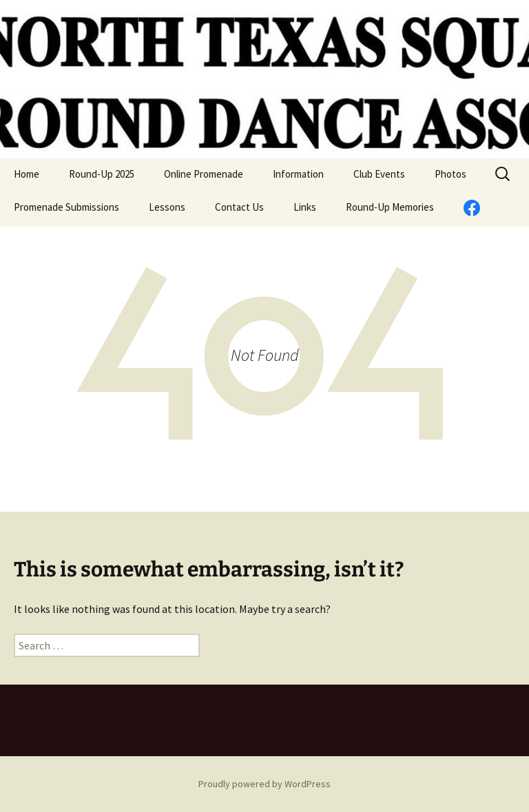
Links (305, 207)
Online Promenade (204, 174)
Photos (450, 174)
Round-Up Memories (390, 207)
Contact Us (239, 207)
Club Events (379, 174)
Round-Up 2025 (102, 174)
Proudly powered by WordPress (264, 784)
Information (298, 174)
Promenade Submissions (66, 207)
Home (27, 174)
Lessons (167, 207)
